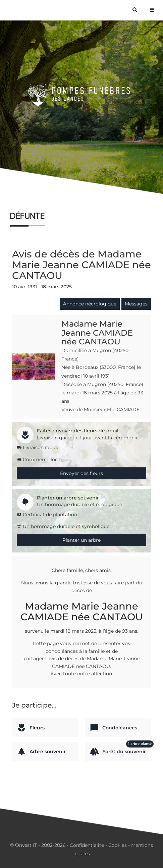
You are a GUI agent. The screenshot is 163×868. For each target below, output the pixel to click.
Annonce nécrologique (90, 304)
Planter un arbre (81, 540)
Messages (136, 304)
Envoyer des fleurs (81, 473)
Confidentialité (87, 845)
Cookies (118, 845)
